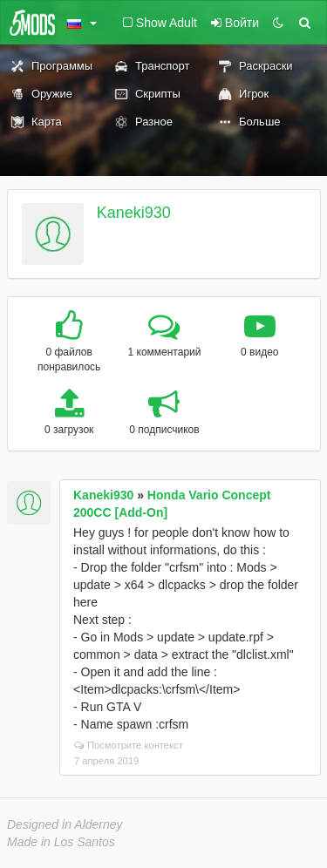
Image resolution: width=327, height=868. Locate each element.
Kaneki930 (134, 213)
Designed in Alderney (65, 824)
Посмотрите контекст (129, 745)
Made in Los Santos (61, 842)
